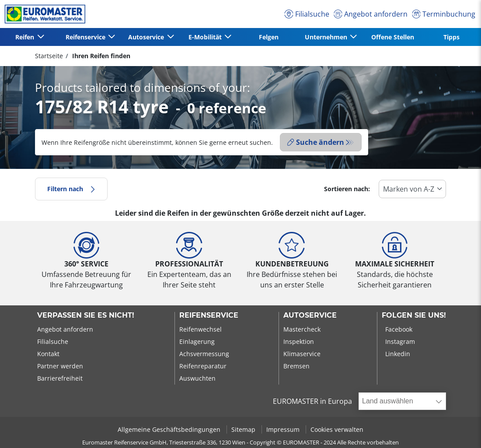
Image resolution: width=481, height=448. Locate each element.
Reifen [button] (26, 37)
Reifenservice (209, 315)
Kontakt (48, 354)
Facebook (399, 329)
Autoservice (310, 315)
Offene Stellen (393, 37)
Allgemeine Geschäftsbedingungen (170, 429)
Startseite (49, 56)
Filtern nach (71, 189)
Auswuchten (197, 378)
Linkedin (398, 354)
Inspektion (299, 341)
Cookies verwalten (337, 429)
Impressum (284, 429)
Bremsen (296, 366)
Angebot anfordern (65, 329)
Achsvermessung (204, 354)
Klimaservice (302, 354)
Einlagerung (197, 341)
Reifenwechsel (200, 329)
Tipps (451, 37)
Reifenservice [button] (86, 37)
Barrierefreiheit (60, 378)
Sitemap (244, 429)
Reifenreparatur (203, 366)
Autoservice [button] (147, 37)
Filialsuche (53, 341)
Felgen (269, 37)
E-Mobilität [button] (206, 37)
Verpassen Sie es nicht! (86, 315)
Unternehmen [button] (327, 37)
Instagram (400, 341)
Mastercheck (302, 329)
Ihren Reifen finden (100, 56)
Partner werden (60, 366)
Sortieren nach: (347, 189)
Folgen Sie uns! (414, 315)
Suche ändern (316, 142)
